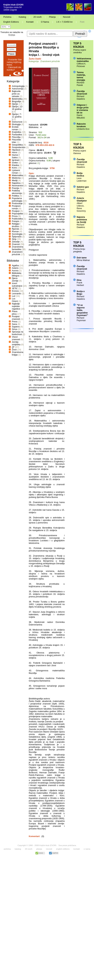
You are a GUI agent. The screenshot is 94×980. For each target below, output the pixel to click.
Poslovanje (17, 203)
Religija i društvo (16, 225)
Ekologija (16, 124)
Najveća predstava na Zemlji (82, 220)
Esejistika (16, 132)
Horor (15, 152)
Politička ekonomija (17, 192)
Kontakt (30, 22)
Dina (79, 280)
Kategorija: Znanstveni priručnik (44, 61)
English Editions (11, 22)
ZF (13, 347)
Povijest (16, 211)
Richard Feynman (81, 319)
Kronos (15, 291)
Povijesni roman (16, 207)
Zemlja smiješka (16, 343)
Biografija (16, 101)
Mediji (15, 180)
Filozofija (16, 137)
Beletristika (17, 99)
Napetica (16, 183)
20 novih (37, 17)
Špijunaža (17, 237)
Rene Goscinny (81, 210)
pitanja (39, 849)
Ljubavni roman (16, 172)
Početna (7, 17)
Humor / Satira (16, 156)
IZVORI (44, 125)
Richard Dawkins (81, 98)
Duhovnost (17, 122)
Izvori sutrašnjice (17, 285)
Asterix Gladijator (82, 199)
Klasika (15, 165)
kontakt (77, 849)
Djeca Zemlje (15, 279)
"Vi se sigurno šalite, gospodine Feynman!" (82, 310)
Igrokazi (16, 160)
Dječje (15, 104)
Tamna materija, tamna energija (81, 76)
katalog (18, 849)
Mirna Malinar (83, 260)
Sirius (15, 329)
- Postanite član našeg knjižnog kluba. (14, 62)
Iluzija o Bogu (81, 293)
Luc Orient (15, 300)
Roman (15, 231)
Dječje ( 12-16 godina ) (17, 109)
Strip (14, 239)
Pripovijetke (17, 214)
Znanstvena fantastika (18, 248)
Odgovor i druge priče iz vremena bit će (83, 109)
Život (14, 350)
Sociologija (17, 234)
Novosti (67, 17)
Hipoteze (16, 150)
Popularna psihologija (17, 200)
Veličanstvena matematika (84, 60)
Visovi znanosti (16, 338)
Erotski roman (15, 128)
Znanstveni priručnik (17, 253)
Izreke (15, 163)
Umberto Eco (83, 129)
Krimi (14, 168)
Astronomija (18, 89)
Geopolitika (17, 145)
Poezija (15, 188)
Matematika (17, 175)
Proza (15, 216)
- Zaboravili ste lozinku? (14, 69)
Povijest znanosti (16, 318)
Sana (14, 324)
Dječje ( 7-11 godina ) (17, 117)
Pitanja (52, 17)
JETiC (15, 288)
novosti (49, 849)
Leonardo (16, 293)
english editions (63, 849)
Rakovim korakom (81, 125)
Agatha (15, 265)
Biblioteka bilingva (17, 274)
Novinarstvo (18, 186)
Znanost (16, 244)
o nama (87, 849)
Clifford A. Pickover (81, 65)
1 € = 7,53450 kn (64, 22)
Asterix (15, 268)
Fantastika (17, 135)
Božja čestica (80, 174)
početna (7, 849)
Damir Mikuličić (81, 116)
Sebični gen (83, 187)
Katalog (22, 17)
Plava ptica (15, 313)
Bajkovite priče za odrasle (16, 94)
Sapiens (16, 327)
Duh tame (82, 258)
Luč (14, 296)
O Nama (45, 22)
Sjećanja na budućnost (18, 333)
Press (15, 322)
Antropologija (18, 86)
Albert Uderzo (80, 204)
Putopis (16, 221)
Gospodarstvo (19, 147)
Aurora (15, 271)
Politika (15, 196)
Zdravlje (16, 242)
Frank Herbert (80, 284)
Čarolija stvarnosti (82, 92)
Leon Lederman (82, 180)
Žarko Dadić (35, 59)
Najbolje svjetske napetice (16, 306)
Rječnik (15, 229)
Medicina (16, 178)
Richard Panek (80, 84)
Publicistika (17, 219)
